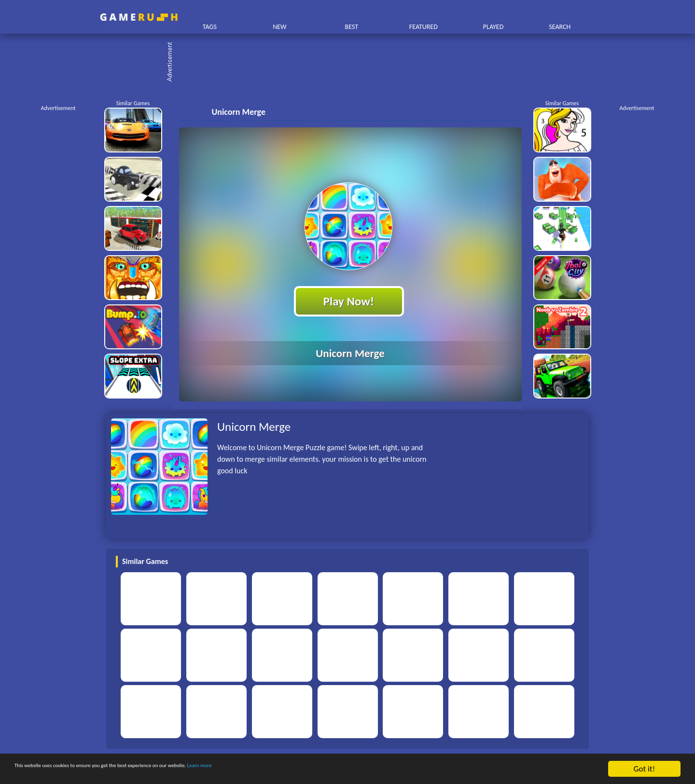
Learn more (301, 769)
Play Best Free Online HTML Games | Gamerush (139, 17)
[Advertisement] (352, 63)
